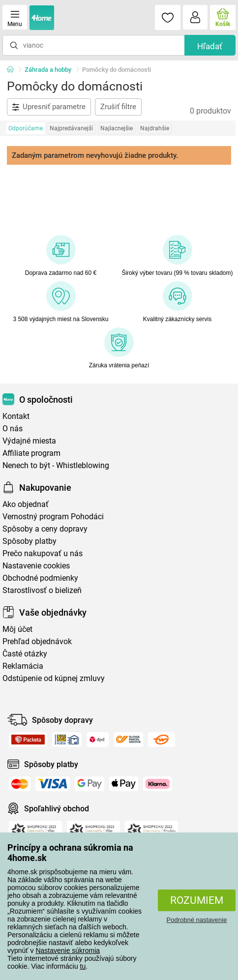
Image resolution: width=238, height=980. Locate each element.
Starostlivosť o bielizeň (42, 590)
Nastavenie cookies (36, 566)
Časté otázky (25, 654)
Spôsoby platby (30, 541)
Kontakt (16, 416)
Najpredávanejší (71, 128)
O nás (13, 429)
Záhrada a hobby (48, 70)
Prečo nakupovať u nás (43, 553)
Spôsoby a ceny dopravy (45, 529)
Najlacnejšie (117, 128)
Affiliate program (31, 453)
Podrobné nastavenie (197, 920)
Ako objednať (26, 504)
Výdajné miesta (29, 441)
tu (83, 966)
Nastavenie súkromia (68, 950)
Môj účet (17, 629)
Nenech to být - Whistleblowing (56, 465)
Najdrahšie (155, 128)
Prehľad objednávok (37, 641)
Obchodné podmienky (40, 578)
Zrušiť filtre (118, 107)
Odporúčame (26, 128)
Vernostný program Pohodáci (53, 517)
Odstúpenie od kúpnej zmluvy (54, 678)
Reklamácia (23, 666)
